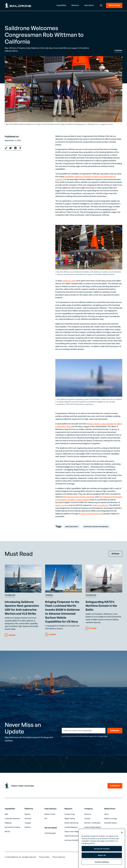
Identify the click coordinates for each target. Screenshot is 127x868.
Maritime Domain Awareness (96, 527)
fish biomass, (69, 497)
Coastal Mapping (71, 827)
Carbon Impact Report (93, 827)
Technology (10, 595)
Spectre (28, 814)
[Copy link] (6, 148)
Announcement (72, 527)
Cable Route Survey (72, 836)
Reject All (102, 863)
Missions (68, 809)
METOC (8, 831)
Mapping (8, 823)
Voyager (28, 823)
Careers (87, 818)
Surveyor (28, 818)
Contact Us (115, 786)
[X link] (11, 148)
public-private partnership (91, 514)
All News (115, 554)
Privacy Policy (103, 736)
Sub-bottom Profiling (12, 827)
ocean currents (62, 505)
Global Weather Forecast (90, 833)
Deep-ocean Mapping (73, 831)
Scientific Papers (111, 823)
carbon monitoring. (101, 505)
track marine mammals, (85, 497)
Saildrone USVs (69, 281)
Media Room (110, 809)
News (106, 814)
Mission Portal (50, 814)
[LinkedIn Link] (15, 148)
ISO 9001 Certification (93, 823)
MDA (6, 814)
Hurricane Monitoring (72, 840)
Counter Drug (70, 814)
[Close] (122, 840)
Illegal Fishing (70, 818)
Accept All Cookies (102, 856)
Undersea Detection (12, 818)
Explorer (28, 827)
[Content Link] (23, 579)
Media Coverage (111, 818)
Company (118, 50)
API (46, 818)
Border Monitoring (71, 823)
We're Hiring (114, 5)
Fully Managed (50, 833)
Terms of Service (59, 857)
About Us (88, 814)
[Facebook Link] (20, 148)
